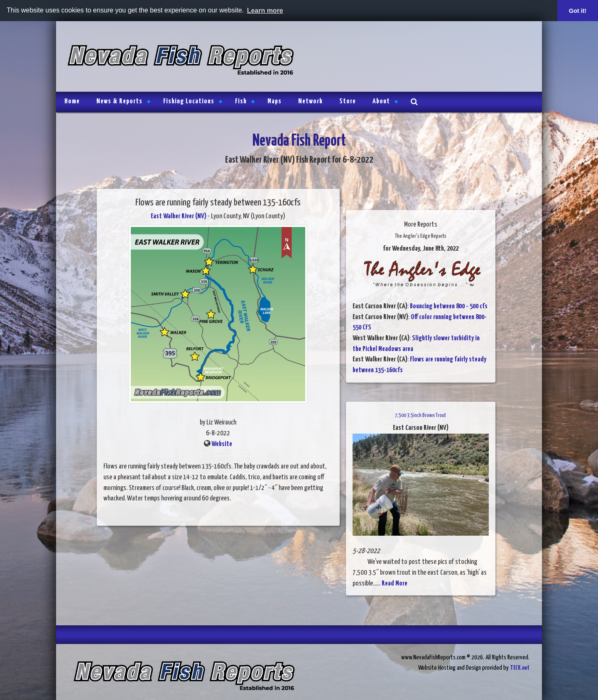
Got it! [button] (578, 11)
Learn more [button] (265, 11)
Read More (395, 584)
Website (222, 444)
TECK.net (520, 668)
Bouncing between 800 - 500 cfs (449, 306)
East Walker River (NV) (179, 216)
